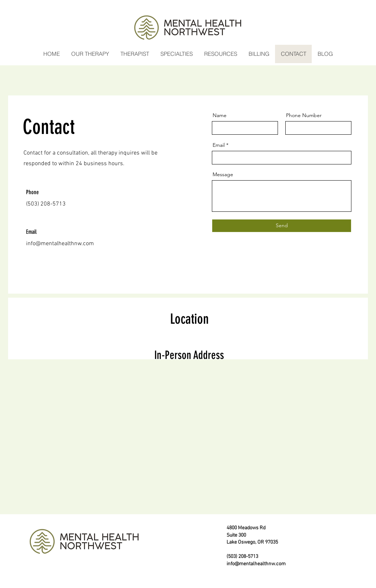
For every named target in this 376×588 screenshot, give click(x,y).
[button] (90, 54)
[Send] (282, 226)
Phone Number (304, 115)
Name (220, 115)
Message (223, 174)
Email (219, 145)
